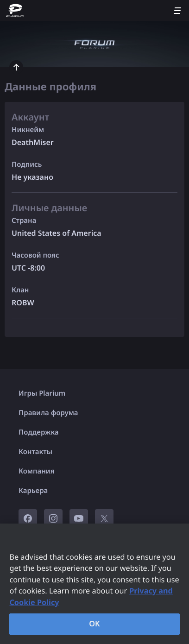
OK (94, 624)
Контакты (35, 452)
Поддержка (39, 432)
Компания (37, 471)
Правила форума (48, 413)
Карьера (33, 491)
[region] (94, 584)
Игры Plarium (42, 393)
